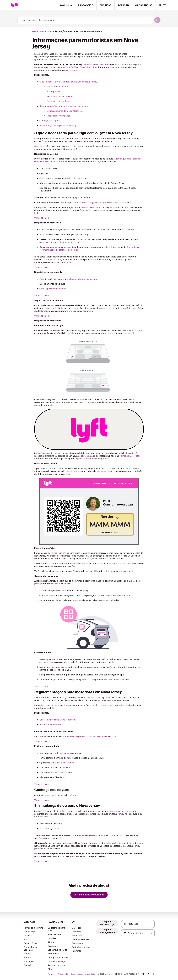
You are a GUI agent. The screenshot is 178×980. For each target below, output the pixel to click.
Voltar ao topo (41, 687)
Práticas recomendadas (58, 116)
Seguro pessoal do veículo (53, 289)
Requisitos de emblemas (59, 101)
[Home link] (14, 5)
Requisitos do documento (60, 96)
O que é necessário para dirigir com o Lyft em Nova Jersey (68, 82)
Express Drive (93, 207)
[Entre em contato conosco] (89, 895)
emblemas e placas (62, 753)
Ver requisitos (54, 92)
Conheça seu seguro (50, 121)
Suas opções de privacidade (83, 974)
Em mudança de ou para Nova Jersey (58, 126)
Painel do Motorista (129, 456)
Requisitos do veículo (58, 87)
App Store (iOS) (68, 67)
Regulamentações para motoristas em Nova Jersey (64, 106)
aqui (69, 262)
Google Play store (88, 67)
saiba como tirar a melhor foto (82, 279)
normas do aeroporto (64, 763)
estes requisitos (71, 70)
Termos (51, 974)
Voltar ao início (42, 218)
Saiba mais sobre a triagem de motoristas (60, 242)
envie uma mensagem (121, 811)
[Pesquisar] (157, 20)
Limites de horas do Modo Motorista (65, 111)
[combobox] (162, 5)
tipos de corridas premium (88, 203)
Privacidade (63, 974)
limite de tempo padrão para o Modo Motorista (85, 736)
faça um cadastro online (96, 64)
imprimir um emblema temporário (92, 459)
